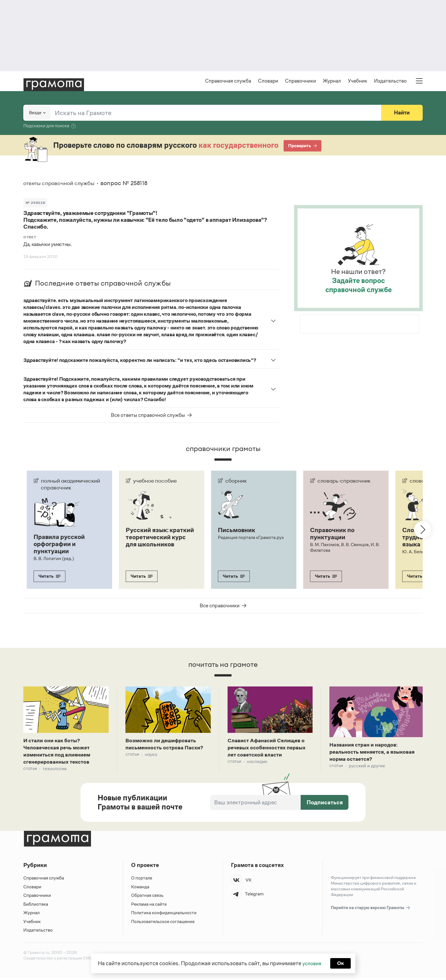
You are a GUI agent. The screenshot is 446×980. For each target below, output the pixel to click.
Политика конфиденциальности (164, 915)
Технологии (55, 771)
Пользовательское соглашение (163, 923)
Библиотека (36, 906)
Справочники (301, 81)
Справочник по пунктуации (334, 534)
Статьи (30, 771)
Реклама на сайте (149, 906)
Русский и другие (367, 767)
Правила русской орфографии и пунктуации (61, 544)
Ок (341, 963)
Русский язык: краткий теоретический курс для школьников (157, 541)
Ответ (30, 238)
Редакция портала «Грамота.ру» (251, 538)
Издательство (390, 81)
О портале (142, 880)
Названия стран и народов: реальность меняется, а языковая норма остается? (375, 753)
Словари (268, 81)
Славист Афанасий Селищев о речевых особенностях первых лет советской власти (269, 749)
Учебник (358, 81)
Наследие (257, 763)
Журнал (332, 81)
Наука (151, 755)
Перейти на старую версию (371, 910)
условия (311, 963)
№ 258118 (36, 203)
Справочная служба (228, 81)
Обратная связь (147, 898)
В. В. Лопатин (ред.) (54, 558)
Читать (49, 576)
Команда (140, 889)
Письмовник (238, 530)
